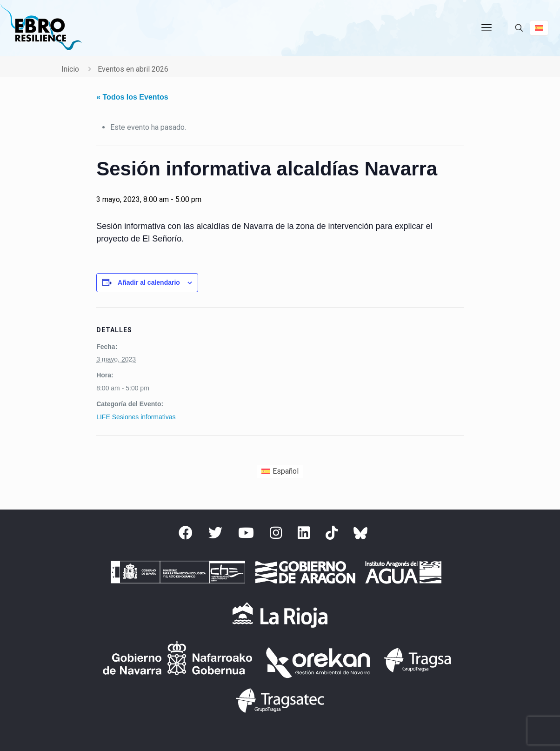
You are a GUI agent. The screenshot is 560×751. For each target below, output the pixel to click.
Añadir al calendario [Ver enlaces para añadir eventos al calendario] (149, 282)
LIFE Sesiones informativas (136, 417)
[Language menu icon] (539, 28)
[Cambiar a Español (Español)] (280, 472)
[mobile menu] (487, 28)
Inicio (70, 69)
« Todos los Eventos (132, 97)
